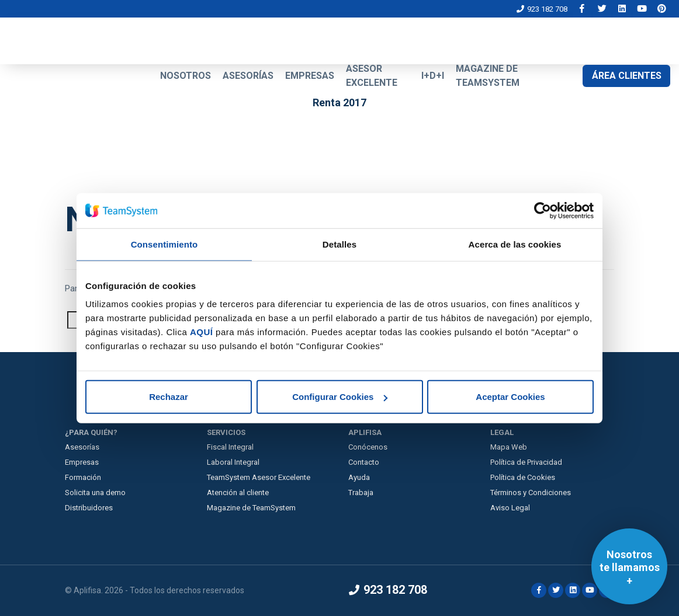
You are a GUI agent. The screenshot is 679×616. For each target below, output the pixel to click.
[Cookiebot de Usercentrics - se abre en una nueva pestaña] (543, 210)
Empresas (82, 462)
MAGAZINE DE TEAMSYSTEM (488, 76)
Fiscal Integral (230, 447)
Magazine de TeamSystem (251, 508)
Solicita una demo (95, 493)
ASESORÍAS (248, 76)
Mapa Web (509, 447)
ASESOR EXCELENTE (372, 76)
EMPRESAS (310, 76)
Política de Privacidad (526, 462)
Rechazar (169, 397)
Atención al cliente (238, 493)
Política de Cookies (523, 477)
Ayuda (359, 477)
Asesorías (82, 447)
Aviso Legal (510, 508)
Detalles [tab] (340, 244)
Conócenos (368, 447)
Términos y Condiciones (531, 493)
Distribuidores (89, 508)
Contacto (364, 462)
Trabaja (361, 493)
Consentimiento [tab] (164, 244)
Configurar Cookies (340, 397)
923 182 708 (542, 9)
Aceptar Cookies (510, 397)
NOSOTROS (186, 76)
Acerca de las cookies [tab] (515, 244)
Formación (83, 477)
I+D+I (433, 76)
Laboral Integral (233, 462)
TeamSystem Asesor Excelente (259, 477)
